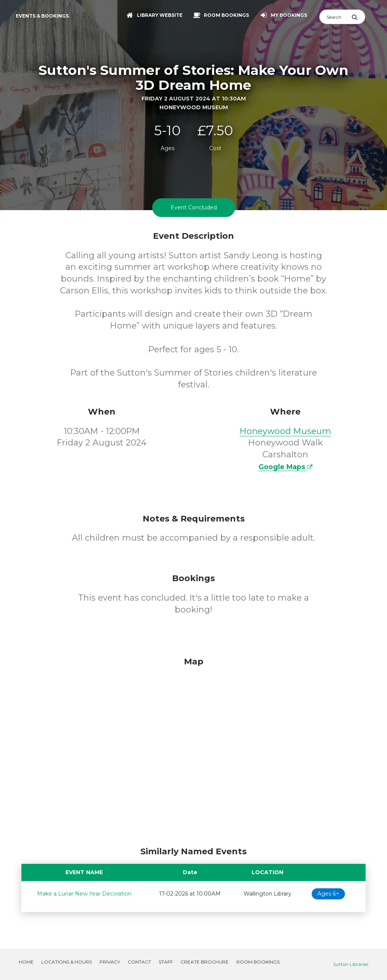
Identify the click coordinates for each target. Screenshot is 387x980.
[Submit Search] (358, 17)
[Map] (193, 750)
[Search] (335, 17)
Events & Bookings (42, 16)
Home (26, 962)
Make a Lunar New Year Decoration (84, 894)
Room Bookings (258, 962)
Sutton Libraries (351, 964)
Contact (139, 962)
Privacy (110, 962)
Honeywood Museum (285, 431)
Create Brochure (205, 962)
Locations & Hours (67, 962)
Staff (166, 962)
